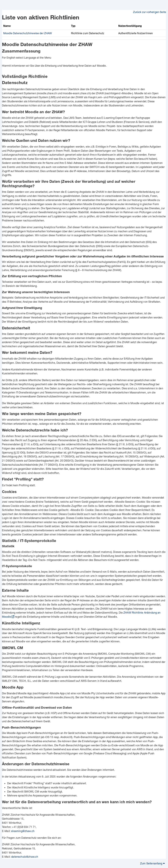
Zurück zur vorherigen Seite (150, 12)
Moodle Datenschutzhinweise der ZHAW (28, 33)
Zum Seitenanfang (152, 863)
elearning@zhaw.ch (23, 831)
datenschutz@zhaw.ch (25, 857)
